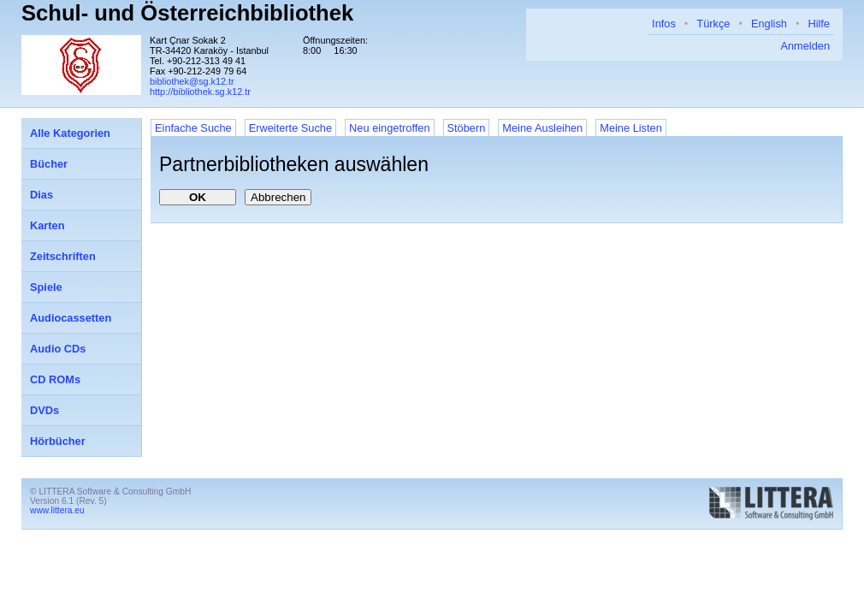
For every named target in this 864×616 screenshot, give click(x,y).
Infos (664, 24)
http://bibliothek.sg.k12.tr (200, 92)
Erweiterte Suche (290, 128)
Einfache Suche (193, 128)
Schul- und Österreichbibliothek (187, 13)
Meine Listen (631, 128)
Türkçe (713, 24)
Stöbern (467, 128)
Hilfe (819, 24)
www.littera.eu (57, 510)
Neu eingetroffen (389, 128)
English (769, 24)
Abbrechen (278, 197)
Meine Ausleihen (542, 128)
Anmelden (805, 46)
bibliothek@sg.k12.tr (192, 81)
